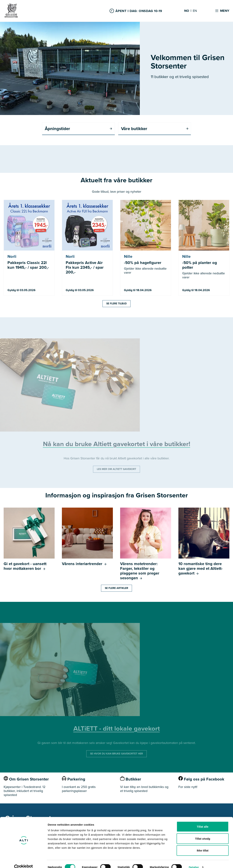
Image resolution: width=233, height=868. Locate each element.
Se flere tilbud (116, 304)
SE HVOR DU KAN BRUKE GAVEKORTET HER (116, 754)
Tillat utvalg (203, 832)
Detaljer (194, 861)
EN (195, 11)
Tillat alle (203, 820)
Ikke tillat (203, 844)
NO (187, 11)
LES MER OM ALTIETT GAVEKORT (116, 469)
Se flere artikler (116, 588)
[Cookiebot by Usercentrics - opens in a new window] (24, 861)
